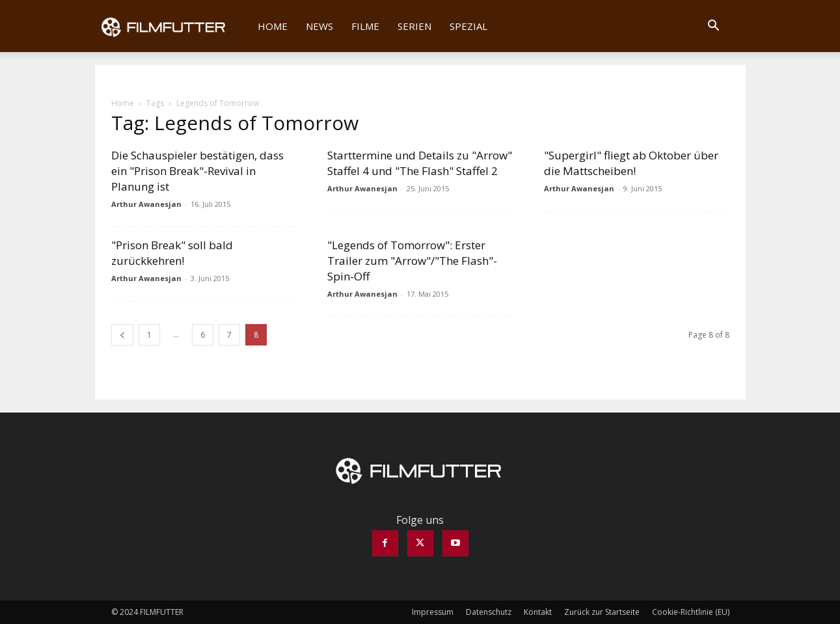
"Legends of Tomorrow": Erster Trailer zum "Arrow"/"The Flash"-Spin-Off (412, 261)
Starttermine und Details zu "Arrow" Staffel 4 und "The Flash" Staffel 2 (420, 163)
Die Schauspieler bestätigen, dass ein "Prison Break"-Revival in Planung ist (197, 171)
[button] (714, 27)
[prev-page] (122, 335)
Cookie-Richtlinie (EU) (691, 612)
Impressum (433, 612)
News (319, 26)
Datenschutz (489, 612)
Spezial (468, 26)
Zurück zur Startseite (602, 612)
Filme (365, 26)
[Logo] (172, 26)
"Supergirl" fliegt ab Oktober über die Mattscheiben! (631, 163)
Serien (414, 26)
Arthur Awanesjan (146, 204)
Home (273, 26)
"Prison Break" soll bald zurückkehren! (172, 253)
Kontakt (538, 612)
